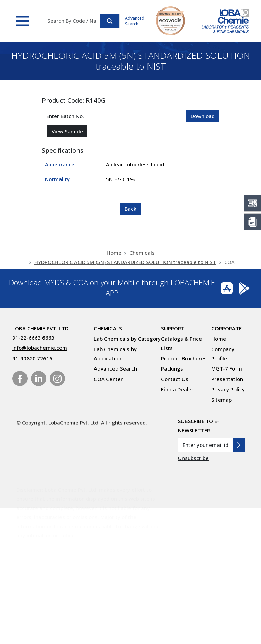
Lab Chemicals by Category (127, 339)
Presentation (227, 379)
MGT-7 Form (227, 368)
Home (114, 259)
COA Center (108, 379)
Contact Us (175, 379)
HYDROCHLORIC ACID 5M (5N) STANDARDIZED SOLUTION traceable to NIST (125, 268)
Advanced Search (135, 21)
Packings (172, 368)
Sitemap (222, 400)
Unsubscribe (193, 458)
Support (173, 328)
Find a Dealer (177, 389)
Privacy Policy (228, 389)
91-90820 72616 (32, 358)
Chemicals (142, 259)
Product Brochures (184, 358)
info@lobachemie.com (40, 348)
